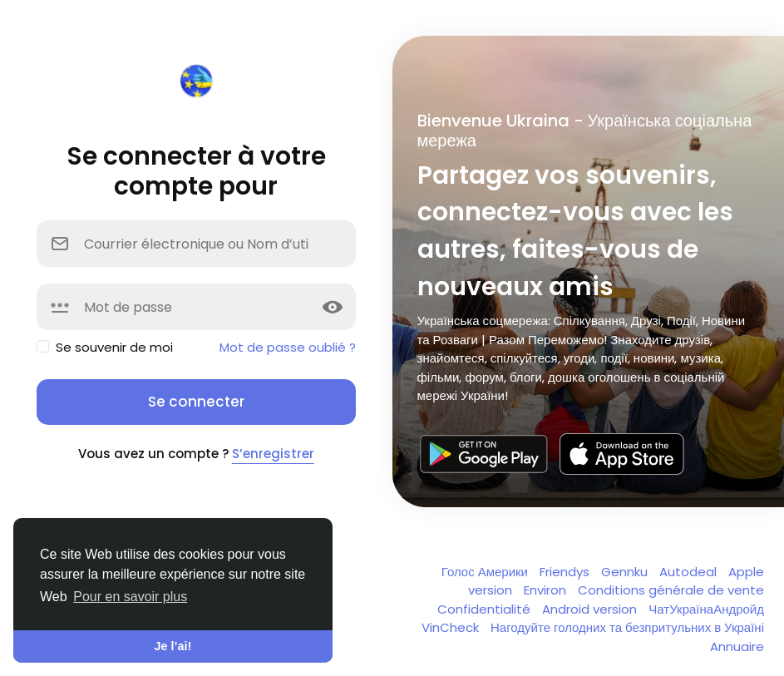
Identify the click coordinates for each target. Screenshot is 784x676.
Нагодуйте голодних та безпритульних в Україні (627, 627)
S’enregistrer (273, 454)
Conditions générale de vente (671, 590)
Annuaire (737, 646)
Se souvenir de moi (114, 347)
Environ (547, 590)
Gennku (626, 572)
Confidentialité (486, 609)
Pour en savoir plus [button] (130, 597)
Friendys (566, 572)
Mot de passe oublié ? (288, 347)
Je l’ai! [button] (173, 646)
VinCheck (452, 627)
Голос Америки (486, 572)
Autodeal (690, 572)
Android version (591, 609)
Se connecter (196, 402)
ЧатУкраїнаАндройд (706, 609)
